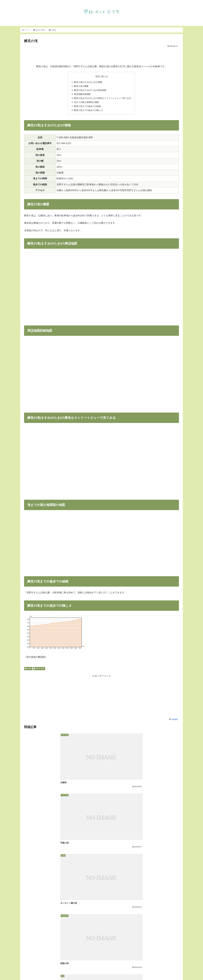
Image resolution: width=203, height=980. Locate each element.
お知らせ (137, 972)
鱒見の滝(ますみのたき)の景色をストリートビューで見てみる (103, 99)
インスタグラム (159, 972)
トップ (128, 972)
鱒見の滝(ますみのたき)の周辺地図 (90, 91)
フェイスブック (174, 972)
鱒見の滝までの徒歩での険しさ (88, 112)
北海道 (28, 670)
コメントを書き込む (102, 953)
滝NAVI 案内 (39, 670)
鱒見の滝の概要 (81, 86)
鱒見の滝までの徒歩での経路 (87, 107)
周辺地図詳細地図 (82, 95)
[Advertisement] (102, 55)
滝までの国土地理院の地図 (86, 103)
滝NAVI (147, 972)
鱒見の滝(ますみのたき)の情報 (88, 82)
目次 (98, 76)
